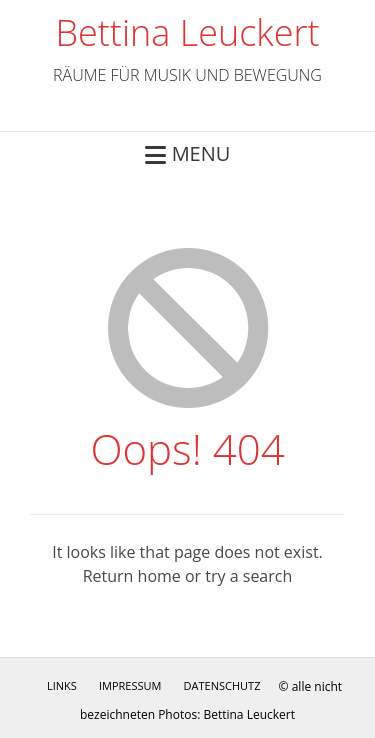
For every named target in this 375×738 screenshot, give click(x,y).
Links (62, 685)
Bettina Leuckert (187, 32)
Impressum (130, 685)
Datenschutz (222, 685)
